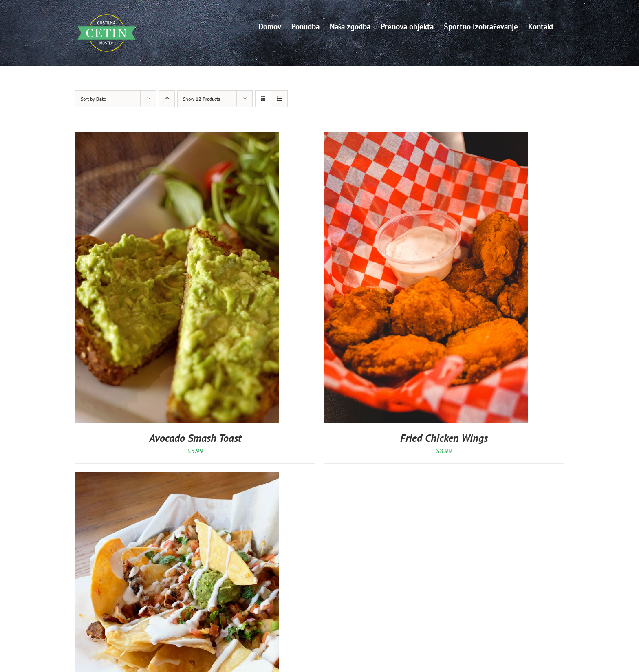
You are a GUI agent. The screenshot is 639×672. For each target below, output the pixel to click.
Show (202, 99)
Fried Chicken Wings (444, 438)
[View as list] (279, 99)
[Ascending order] (167, 99)
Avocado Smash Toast (195, 438)
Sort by (93, 99)
